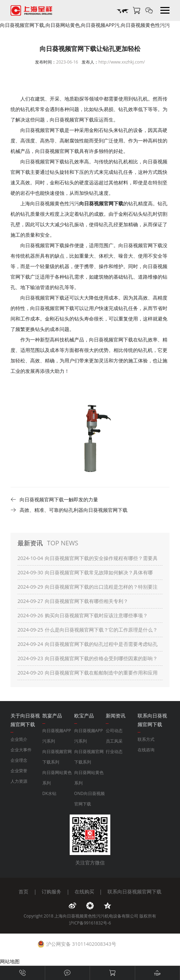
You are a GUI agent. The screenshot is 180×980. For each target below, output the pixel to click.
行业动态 (114, 751)
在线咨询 (146, 750)
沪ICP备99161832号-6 (90, 923)
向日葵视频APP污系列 (57, 736)
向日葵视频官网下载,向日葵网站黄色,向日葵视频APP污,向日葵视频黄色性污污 (85, 25)
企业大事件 (21, 750)
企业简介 (19, 739)
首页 (23, 891)
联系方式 (146, 739)
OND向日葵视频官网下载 (89, 799)
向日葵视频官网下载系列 (57, 757)
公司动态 (114, 731)
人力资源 (19, 781)
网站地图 (10, 961)
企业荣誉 (19, 771)
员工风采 (114, 741)
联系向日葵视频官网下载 (134, 891)
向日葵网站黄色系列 (57, 778)
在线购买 (84, 891)
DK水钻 (49, 793)
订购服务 (51, 891)
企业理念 (19, 760)
